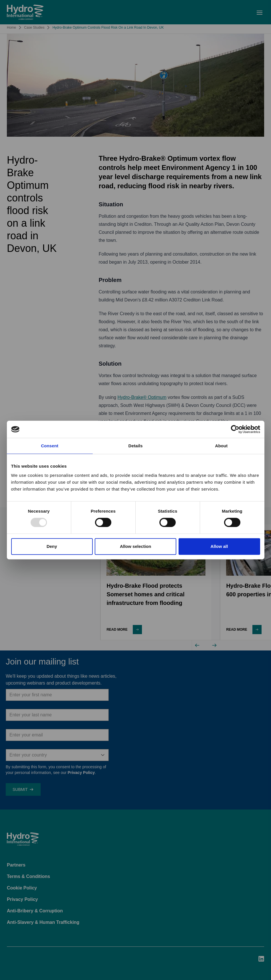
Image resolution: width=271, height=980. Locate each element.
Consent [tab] (50, 446)
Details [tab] (136, 446)
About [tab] (221, 446)
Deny (52, 546)
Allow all (219, 546)
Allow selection (135, 546)
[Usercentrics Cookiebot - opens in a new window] (235, 429)
